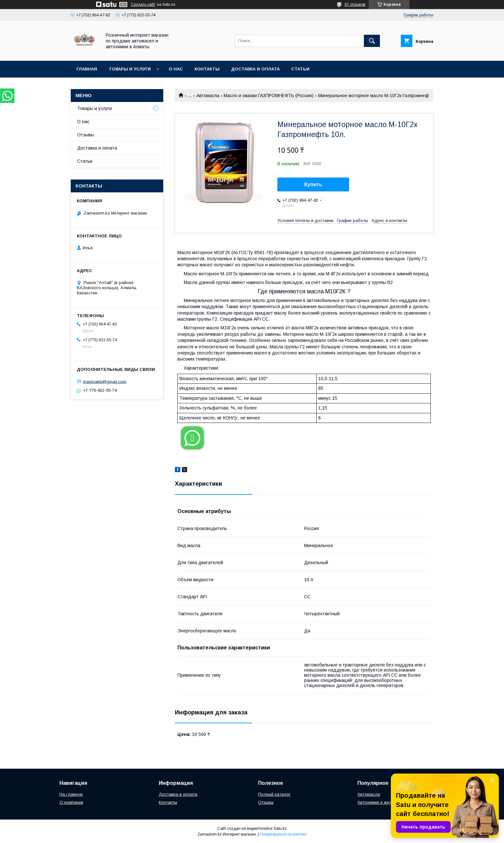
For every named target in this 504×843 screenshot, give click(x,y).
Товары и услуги (130, 69)
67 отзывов (355, 5)
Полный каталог (274, 794)
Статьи (300, 69)
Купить (313, 184)
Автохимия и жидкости (380, 802)
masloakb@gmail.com (105, 381)
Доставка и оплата (255, 69)
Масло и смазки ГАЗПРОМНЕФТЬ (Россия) (269, 96)
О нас (176, 69)
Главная (87, 69)
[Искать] (372, 41)
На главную (71, 794)
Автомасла (208, 96)
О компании (71, 802)
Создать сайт (143, 5)
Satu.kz (280, 829)
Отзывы (85, 135)
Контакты (207, 69)
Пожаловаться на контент (283, 834)
